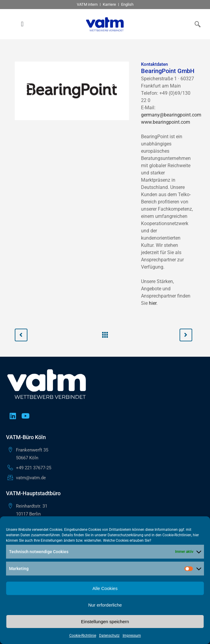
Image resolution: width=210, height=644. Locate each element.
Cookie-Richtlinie (83, 636)
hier (153, 303)
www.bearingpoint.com (166, 122)
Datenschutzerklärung (125, 535)
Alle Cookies (105, 588)
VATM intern (87, 4)
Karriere (109, 4)
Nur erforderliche (105, 605)
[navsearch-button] (196, 24)
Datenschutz (109, 636)
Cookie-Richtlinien (177, 535)
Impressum (132, 636)
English (127, 4)
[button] (22, 24)
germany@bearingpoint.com (171, 115)
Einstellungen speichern (105, 622)
